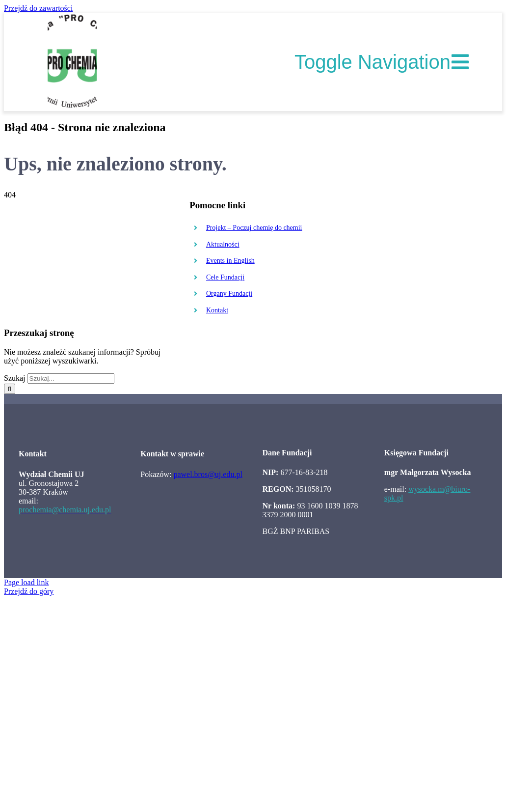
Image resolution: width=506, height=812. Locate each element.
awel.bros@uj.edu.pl (210, 474)
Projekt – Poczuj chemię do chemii (254, 228)
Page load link (27, 582)
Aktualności (223, 244)
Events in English (230, 261)
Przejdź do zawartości (38, 8)
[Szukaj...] (71, 378)
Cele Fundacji (225, 277)
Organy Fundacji (229, 294)
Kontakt (217, 310)
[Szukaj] (10, 389)
